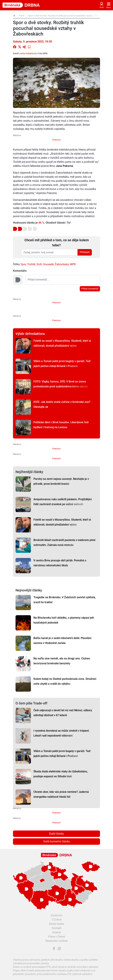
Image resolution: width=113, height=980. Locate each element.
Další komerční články (57, 841)
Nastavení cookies (57, 941)
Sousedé (48, 264)
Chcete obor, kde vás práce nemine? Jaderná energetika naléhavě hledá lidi (61, 794)
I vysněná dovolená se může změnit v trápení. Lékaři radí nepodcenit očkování (61, 733)
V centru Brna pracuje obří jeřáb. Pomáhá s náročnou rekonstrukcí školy (60, 563)
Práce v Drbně (56, 937)
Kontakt (57, 928)
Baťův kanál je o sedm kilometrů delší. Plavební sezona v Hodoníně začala (62, 641)
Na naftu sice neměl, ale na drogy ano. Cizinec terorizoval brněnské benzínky (62, 661)
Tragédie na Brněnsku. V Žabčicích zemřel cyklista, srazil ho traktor (65, 600)
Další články (56, 834)
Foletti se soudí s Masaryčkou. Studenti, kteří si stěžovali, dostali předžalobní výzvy (62, 343)
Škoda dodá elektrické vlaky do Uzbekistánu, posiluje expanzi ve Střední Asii (61, 774)
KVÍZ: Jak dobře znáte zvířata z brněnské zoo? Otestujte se (62, 404)
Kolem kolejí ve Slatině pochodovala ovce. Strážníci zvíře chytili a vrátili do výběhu (65, 681)
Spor (23, 264)
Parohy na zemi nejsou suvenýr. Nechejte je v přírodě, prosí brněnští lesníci (61, 481)
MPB (73, 264)
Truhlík (31, 264)
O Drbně (57, 920)
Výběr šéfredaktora (30, 334)
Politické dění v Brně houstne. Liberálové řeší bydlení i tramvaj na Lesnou (61, 425)
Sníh (39, 264)
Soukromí (56, 915)
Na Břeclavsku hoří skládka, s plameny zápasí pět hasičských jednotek (64, 620)
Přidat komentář (90, 289)
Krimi (22, 16)
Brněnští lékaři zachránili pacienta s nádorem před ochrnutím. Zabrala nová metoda (64, 542)
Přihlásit (85, 252)
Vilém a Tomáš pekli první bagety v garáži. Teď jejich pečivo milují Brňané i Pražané (62, 364)
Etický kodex (56, 924)
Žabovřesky (62, 264)
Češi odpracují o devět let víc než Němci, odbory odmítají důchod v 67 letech (63, 713)
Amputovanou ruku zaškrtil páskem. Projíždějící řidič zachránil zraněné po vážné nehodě (63, 502)
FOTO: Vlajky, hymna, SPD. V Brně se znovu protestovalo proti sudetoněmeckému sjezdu (61, 384)
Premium (56, 140)
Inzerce (56, 932)
